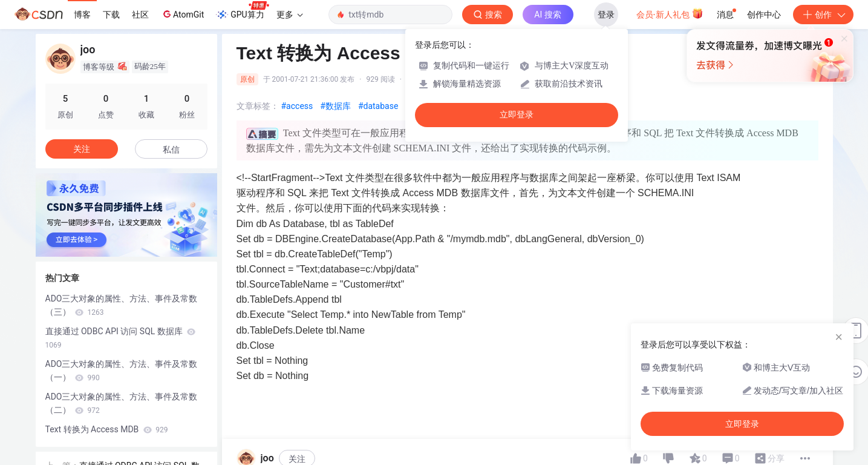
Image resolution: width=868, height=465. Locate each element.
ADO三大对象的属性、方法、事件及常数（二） (122, 403)
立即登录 (517, 115)
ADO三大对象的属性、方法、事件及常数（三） (122, 305)
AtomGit (182, 14)
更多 (290, 15)
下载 (111, 15)
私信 (171, 150)
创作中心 (764, 15)
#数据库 (335, 106)
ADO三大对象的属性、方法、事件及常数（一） (122, 371)
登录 (606, 15)
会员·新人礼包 (670, 13)
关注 (82, 149)
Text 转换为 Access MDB (107, 429)
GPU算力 (242, 11)
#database (378, 106)
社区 (140, 15)
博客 (82, 15)
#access (297, 106)
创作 (823, 15)
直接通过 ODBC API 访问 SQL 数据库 (121, 338)
